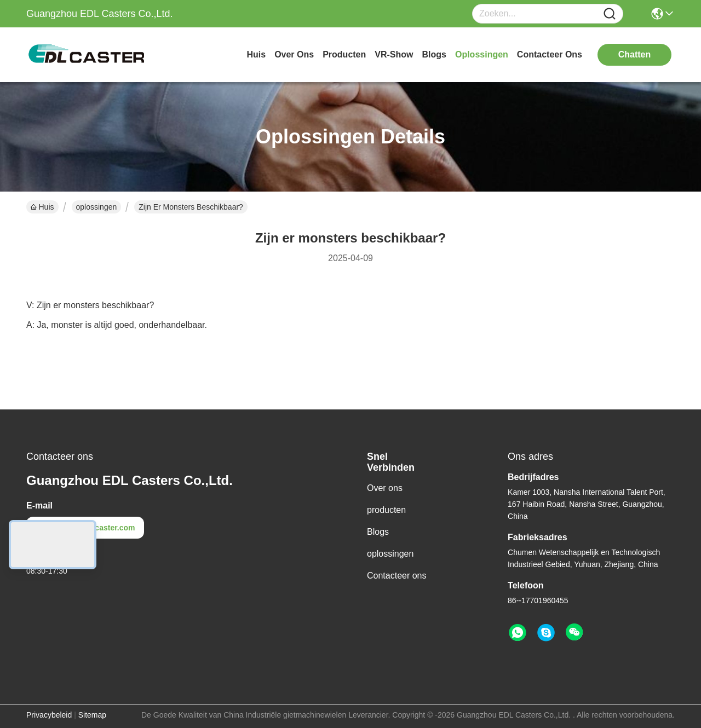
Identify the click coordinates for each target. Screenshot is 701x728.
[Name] (610, 14)
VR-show (394, 54)
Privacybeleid (49, 715)
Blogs (378, 532)
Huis (256, 54)
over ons (294, 54)
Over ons (385, 488)
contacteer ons (550, 54)
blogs (434, 54)
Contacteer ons (397, 576)
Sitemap (92, 715)
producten (344, 54)
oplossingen (482, 54)
